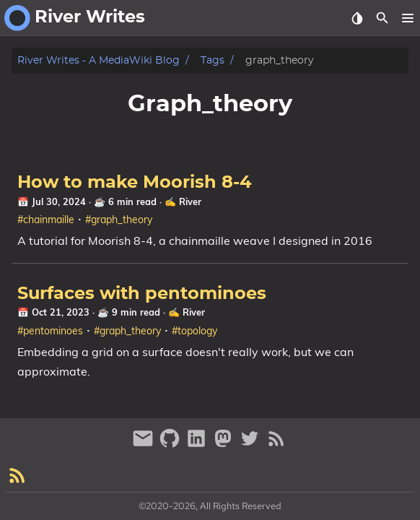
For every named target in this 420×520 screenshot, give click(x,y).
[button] (407, 18)
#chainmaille (46, 220)
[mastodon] (225, 445)
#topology (194, 331)
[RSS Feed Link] (276, 445)
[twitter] (251, 445)
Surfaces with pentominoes (142, 294)
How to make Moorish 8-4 (135, 183)
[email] (145, 445)
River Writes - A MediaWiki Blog (99, 60)
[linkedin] (198, 445)
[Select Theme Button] (357, 18)
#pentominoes (50, 331)
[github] (171, 445)
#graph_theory (119, 220)
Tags (213, 60)
